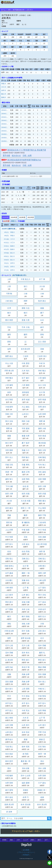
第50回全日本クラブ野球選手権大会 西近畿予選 (27, 150)
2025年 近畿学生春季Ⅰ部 (11, 229)
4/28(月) (6, 260)
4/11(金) (6, 239)
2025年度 (6, 217)
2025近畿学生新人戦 (9, 826)
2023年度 (22, 217)
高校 (11, 840)
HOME (4, 840)
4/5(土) (6, 232)
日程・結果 (27, 155)
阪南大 (4, 97)
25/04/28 (4, 131)
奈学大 (4, 90)
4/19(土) (6, 246)
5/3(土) (6, 263)
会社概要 (26, 850)
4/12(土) (6, 243)
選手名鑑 (6, 155)
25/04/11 (4, 110)
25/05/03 (4, 134)
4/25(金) (6, 253)
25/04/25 (4, 124)
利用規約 (26, 855)
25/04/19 (4, 117)
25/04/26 (4, 127)
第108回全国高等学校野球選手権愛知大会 (24, 160)
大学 (9, 10)
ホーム (3, 10)
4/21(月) (6, 249)
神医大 (13, 221)
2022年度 (31, 217)
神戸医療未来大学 (19, 10)
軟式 (39, 840)
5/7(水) (6, 270)
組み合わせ (16, 155)
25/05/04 (4, 138)
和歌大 (4, 84)
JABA (32, 840)
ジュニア (25, 840)
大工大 (4, 87)
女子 (46, 840)
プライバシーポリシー (26, 852)
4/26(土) (6, 256)
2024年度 (14, 217)
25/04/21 (4, 120)
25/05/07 (4, 141)
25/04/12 (4, 114)
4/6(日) (6, 236)
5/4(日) (6, 267)
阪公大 (4, 94)
